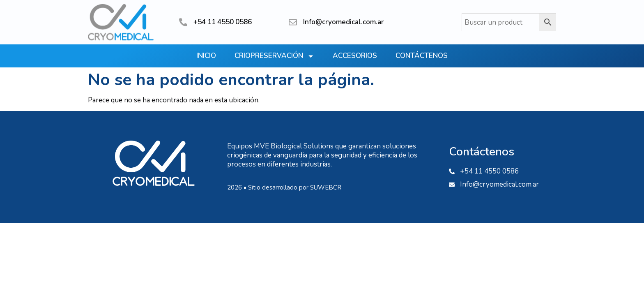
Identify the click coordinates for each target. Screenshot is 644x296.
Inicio (206, 56)
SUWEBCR (326, 187)
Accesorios (355, 56)
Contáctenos (422, 56)
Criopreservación (274, 56)
